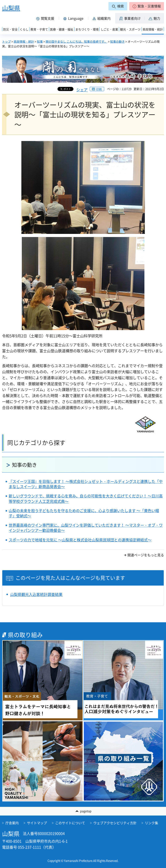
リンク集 (151, 823)
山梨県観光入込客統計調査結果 (36, 594)
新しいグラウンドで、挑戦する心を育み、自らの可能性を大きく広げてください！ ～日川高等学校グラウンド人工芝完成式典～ (86, 498)
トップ (6, 41)
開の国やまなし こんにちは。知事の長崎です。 (76, 41)
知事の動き (117, 41)
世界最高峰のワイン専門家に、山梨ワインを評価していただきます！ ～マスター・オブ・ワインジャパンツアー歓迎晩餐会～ (86, 528)
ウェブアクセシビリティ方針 (115, 823)
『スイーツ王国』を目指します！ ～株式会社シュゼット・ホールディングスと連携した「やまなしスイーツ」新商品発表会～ (86, 484)
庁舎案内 (12, 823)
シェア (82, 90)
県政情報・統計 (24, 41)
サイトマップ (37, 823)
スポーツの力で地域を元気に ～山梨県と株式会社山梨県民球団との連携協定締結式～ (80, 540)
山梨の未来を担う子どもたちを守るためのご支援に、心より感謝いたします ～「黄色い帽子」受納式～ (84, 513)
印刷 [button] (99, 89)
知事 (40, 41)
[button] (147, 6)
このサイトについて (70, 823)
